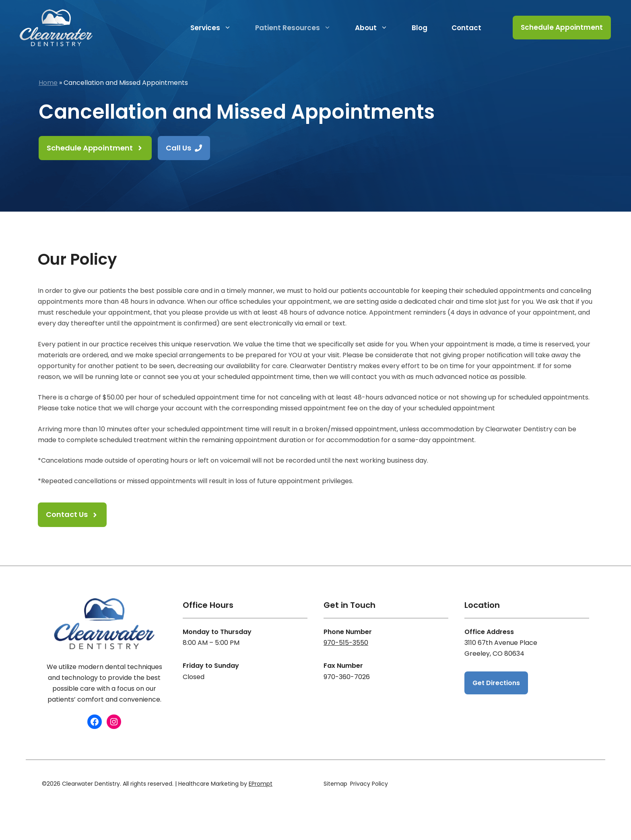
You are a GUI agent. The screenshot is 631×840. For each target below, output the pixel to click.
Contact (466, 28)
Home (48, 83)
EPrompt (261, 784)
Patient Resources (299, 28)
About (377, 28)
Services (217, 28)
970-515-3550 (346, 643)
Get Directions (496, 683)
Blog (420, 28)
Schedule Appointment (562, 27)
